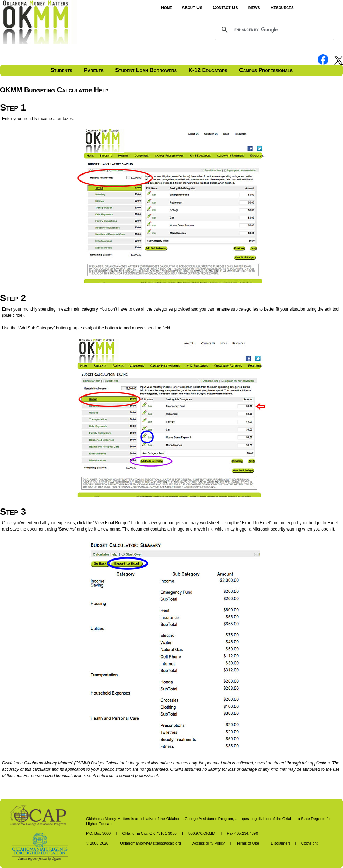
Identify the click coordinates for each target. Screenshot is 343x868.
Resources (282, 7)
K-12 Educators (208, 70)
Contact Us (225, 7)
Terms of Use (248, 843)
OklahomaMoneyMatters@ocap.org (150, 843)
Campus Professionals (266, 70)
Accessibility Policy (209, 843)
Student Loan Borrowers (146, 70)
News (254, 7)
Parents (94, 70)
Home (166, 7)
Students (61, 70)
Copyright (310, 843)
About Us (192, 7)
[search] (273, 30)
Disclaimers (281, 843)
